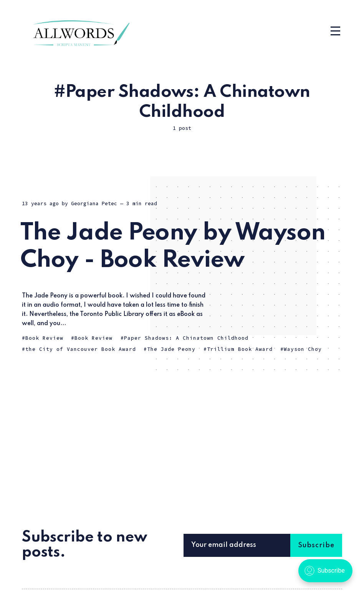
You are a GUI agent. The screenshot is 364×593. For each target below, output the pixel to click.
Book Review (44, 338)
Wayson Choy (303, 349)
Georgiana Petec (94, 203)
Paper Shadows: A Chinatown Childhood (186, 338)
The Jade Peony (171, 349)
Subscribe (316, 545)
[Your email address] (248, 545)
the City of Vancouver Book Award (81, 349)
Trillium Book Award (240, 349)
